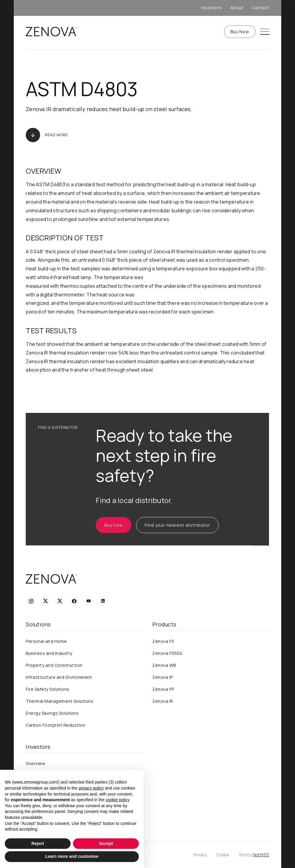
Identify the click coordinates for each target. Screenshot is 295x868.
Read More (56, 135)
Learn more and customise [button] (72, 856)
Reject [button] (38, 843)
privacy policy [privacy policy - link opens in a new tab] (91, 788)
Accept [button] (106, 843)
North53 (261, 855)
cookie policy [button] (117, 800)
